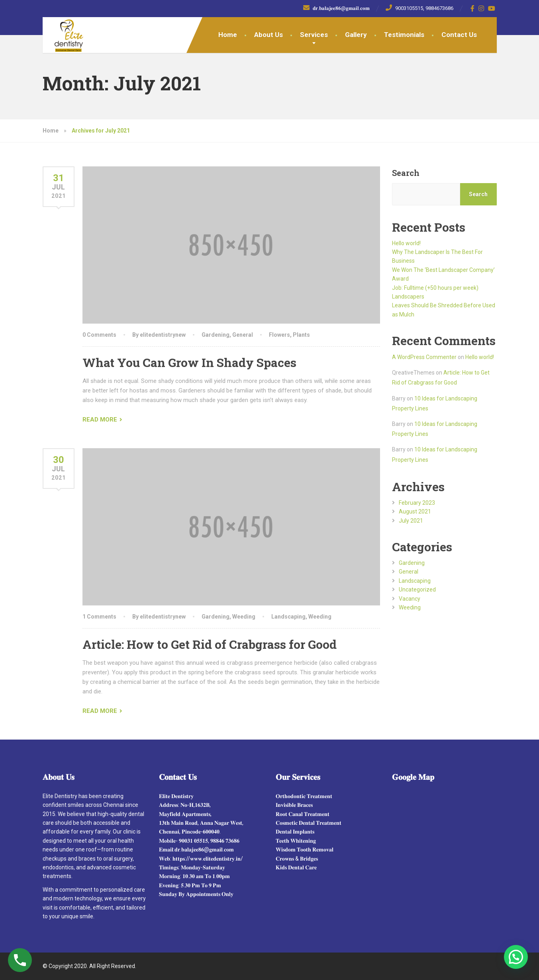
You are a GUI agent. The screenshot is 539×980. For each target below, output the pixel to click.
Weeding (244, 617)
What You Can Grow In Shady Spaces (189, 362)
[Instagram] (481, 8)
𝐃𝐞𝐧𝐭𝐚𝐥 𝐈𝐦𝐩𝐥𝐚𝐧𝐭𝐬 (295, 832)
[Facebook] (473, 8)
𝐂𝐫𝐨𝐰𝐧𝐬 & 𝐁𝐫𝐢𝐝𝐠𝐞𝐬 (297, 859)
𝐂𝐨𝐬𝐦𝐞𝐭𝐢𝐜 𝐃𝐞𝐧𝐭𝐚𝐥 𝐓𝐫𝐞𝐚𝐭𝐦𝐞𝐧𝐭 (309, 823)
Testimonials (404, 35)
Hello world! (406, 243)
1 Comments (99, 617)
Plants (301, 335)
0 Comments (99, 335)
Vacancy (410, 599)
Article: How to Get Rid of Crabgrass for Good (210, 644)
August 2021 (415, 511)
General (243, 335)
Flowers (279, 335)
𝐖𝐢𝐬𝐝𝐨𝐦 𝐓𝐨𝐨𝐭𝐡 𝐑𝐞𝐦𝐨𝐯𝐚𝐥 (305, 849)
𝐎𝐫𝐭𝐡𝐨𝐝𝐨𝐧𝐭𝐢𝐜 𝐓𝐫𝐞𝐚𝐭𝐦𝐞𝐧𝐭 (304, 796)
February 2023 (417, 503)
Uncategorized (417, 590)
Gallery (356, 35)
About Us (269, 35)
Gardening (216, 335)
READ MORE (100, 420)
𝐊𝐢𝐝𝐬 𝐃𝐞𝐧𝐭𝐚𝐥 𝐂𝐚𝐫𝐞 (296, 867)
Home (228, 35)
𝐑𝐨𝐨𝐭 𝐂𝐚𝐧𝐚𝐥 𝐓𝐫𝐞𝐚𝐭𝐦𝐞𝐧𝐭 (303, 814)
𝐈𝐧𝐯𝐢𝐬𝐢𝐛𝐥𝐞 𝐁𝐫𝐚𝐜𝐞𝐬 (294, 805)
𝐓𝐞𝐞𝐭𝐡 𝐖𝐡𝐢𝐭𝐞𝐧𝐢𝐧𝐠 (296, 841)
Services (314, 35)
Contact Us (459, 35)
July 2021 (411, 521)
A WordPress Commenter (424, 357)
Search (406, 173)
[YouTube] (492, 8)
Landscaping (288, 617)
